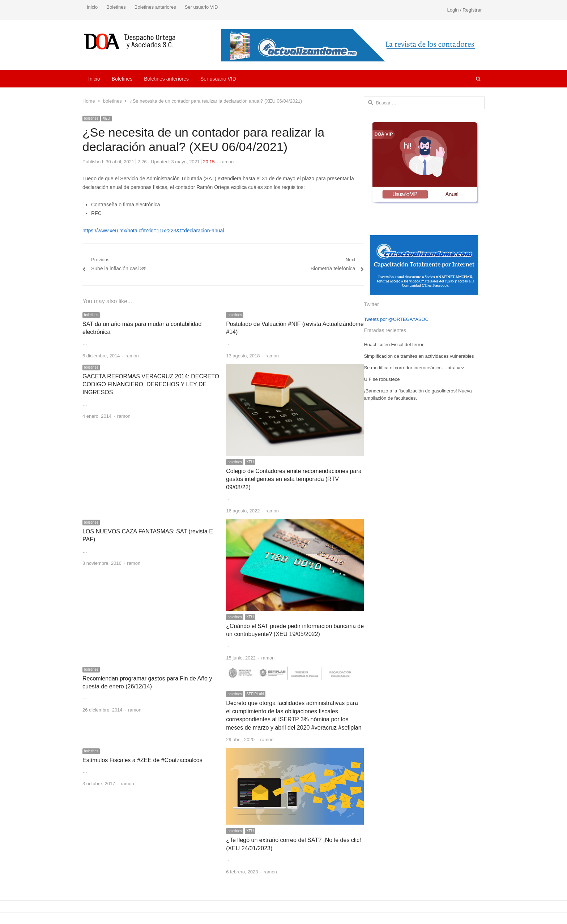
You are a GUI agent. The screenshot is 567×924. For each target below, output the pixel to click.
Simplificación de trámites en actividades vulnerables (419, 356)
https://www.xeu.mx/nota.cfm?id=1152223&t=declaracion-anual (153, 231)
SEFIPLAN (255, 694)
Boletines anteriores (155, 7)
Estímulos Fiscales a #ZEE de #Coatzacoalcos (142, 760)
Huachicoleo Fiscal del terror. (394, 345)
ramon (227, 162)
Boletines (116, 7)
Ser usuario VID (201, 7)
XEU (106, 118)
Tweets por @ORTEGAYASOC (396, 319)
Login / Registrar (464, 10)
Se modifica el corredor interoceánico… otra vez (414, 368)
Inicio (92, 7)
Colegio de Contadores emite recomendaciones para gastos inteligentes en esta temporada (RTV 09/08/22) (294, 479)
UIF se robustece (382, 379)
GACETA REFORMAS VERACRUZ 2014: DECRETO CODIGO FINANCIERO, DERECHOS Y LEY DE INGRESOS (151, 384)
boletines (91, 118)
